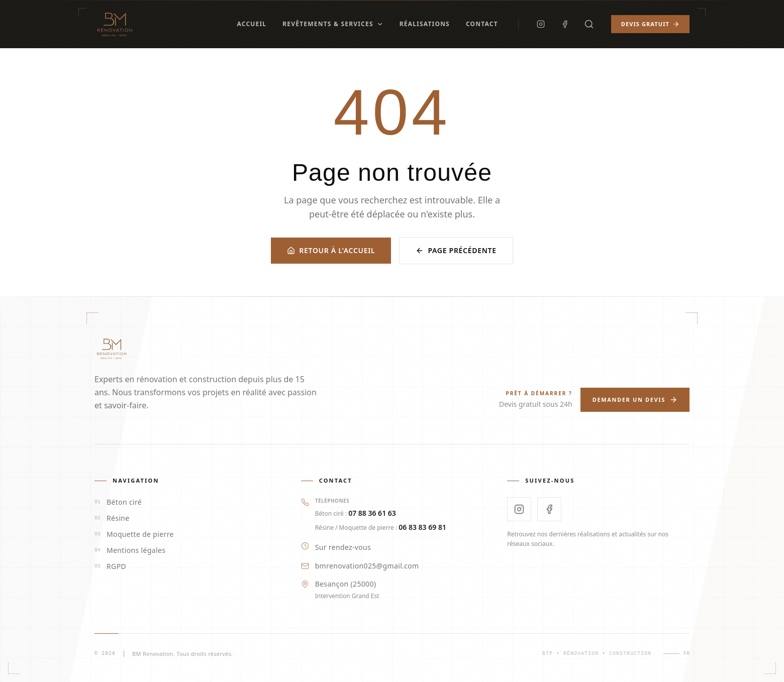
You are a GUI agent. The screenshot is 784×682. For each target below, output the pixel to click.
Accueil (252, 24)
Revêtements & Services (333, 24)
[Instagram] (541, 24)
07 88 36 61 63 (372, 513)
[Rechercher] (589, 24)
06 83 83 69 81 (422, 527)
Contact (482, 24)
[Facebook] (565, 24)
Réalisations (425, 24)
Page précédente (456, 250)
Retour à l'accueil (331, 250)
